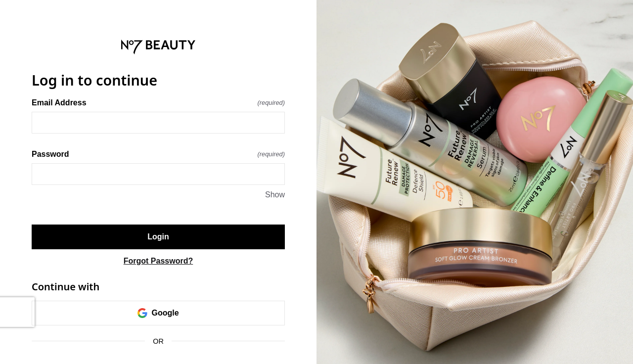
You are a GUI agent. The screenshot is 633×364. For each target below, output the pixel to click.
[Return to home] (158, 47)
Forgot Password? (158, 261)
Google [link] (158, 313)
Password (158, 154)
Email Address (158, 103)
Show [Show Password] (275, 195)
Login (158, 237)
